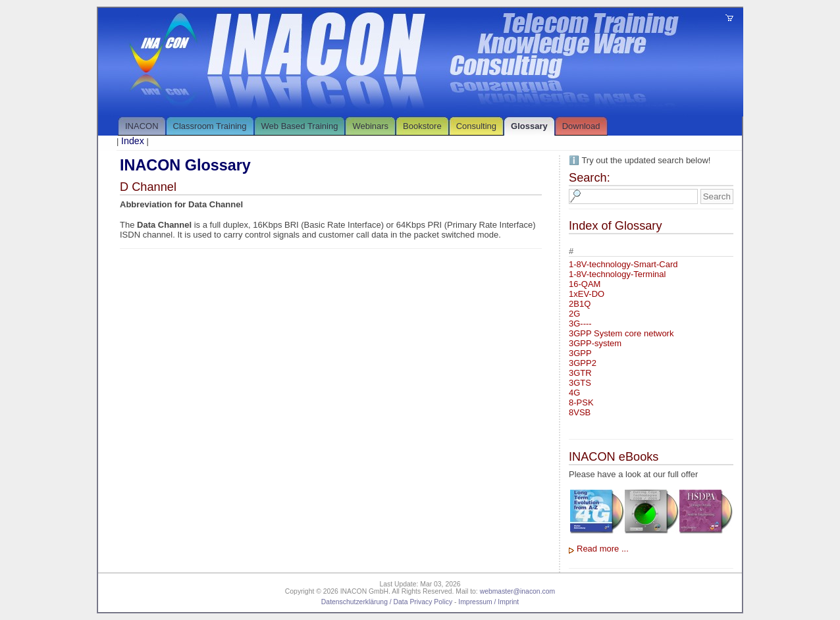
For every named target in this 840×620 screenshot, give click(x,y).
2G (574, 314)
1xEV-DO (587, 294)
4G (574, 393)
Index (133, 141)
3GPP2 (583, 363)
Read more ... (603, 549)
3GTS (580, 383)
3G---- (580, 323)
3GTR (580, 373)
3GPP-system (595, 343)
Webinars (370, 126)
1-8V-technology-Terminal (617, 274)
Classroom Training (210, 126)
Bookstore (422, 126)
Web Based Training (300, 126)
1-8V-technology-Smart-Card (623, 264)
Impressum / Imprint (488, 602)
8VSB (580, 412)
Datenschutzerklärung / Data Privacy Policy (387, 602)
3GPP (580, 353)
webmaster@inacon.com (518, 591)
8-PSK (581, 402)
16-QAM (585, 284)
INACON (142, 126)
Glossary (529, 126)
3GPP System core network (621, 333)
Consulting (476, 126)
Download (581, 126)
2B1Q (580, 304)
